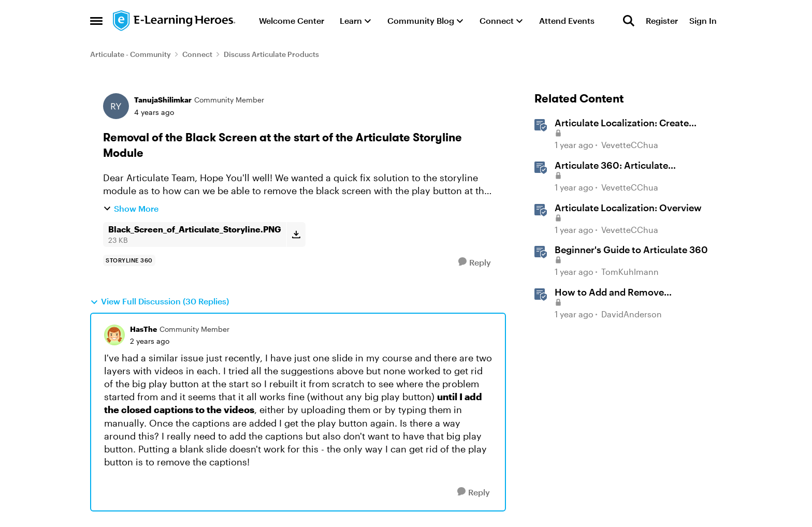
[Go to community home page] (175, 21)
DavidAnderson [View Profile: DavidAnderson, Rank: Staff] (632, 314)
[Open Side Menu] (96, 21)
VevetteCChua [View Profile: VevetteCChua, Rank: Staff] (630, 145)
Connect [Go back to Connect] (197, 54)
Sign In (703, 20)
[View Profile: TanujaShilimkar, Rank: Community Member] (116, 106)
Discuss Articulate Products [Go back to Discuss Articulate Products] (271, 54)
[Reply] (475, 262)
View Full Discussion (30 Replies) (160, 301)
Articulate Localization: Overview (628, 208)
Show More (131, 208)
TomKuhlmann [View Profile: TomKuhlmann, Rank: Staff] (630, 272)
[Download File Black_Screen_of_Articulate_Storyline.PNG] (296, 235)
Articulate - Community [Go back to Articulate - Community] (130, 54)
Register (662, 20)
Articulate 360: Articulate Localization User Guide (611, 166)
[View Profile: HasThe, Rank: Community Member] (114, 335)
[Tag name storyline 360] (129, 260)
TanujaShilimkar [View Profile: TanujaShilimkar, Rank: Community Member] (163, 100)
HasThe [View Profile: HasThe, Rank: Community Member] (143, 329)
